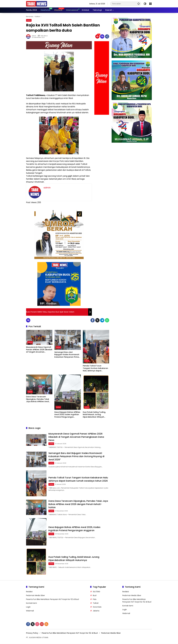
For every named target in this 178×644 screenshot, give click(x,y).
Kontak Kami (31, 603)
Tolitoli (96, 603)
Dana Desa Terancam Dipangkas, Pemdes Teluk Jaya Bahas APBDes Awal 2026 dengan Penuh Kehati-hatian (39, 399)
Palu (95, 600)
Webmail (30, 611)
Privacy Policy (32, 633)
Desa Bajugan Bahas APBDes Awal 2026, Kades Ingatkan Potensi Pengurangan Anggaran (67, 415)
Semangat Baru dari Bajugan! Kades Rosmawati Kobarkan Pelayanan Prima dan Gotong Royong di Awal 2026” (67, 355)
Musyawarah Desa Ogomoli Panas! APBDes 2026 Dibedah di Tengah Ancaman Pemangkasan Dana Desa (39, 350)
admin (34, 36)
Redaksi (29, 592)
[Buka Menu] (150, 4)
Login (28, 607)
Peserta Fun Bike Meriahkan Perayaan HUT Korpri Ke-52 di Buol (52, 600)
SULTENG (96, 592)
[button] (139, 4)
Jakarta (96, 611)
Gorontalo (97, 607)
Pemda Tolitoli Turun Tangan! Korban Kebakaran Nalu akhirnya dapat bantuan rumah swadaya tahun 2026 (95, 368)
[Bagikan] (107, 36)
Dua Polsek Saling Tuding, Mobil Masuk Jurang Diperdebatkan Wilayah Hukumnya (94, 415)
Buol (95, 596)
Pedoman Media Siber (35, 596)
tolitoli (29, 20)
